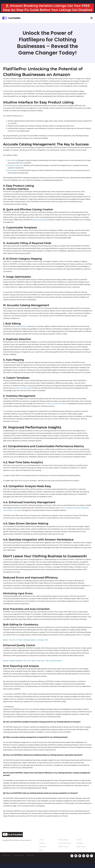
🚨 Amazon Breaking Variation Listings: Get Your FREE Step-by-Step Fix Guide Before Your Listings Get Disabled (48, 10)
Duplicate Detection (15, 169)
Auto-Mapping (13, 175)
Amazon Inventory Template (56, 408)
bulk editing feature (20, 330)
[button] (91, 22)
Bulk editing (12, 165)
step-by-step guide (40, 224)
